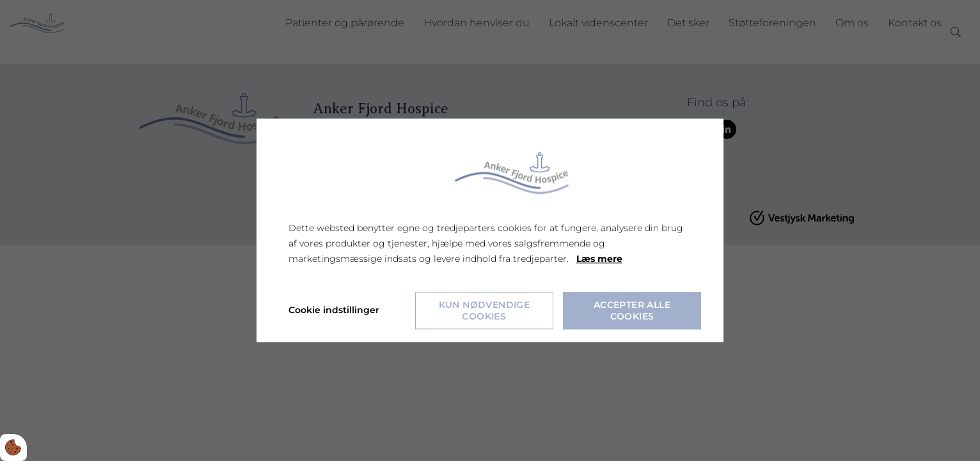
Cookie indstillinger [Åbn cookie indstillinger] (334, 311)
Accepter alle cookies (632, 311)
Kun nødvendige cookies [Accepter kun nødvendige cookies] (485, 311)
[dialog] (490, 230)
